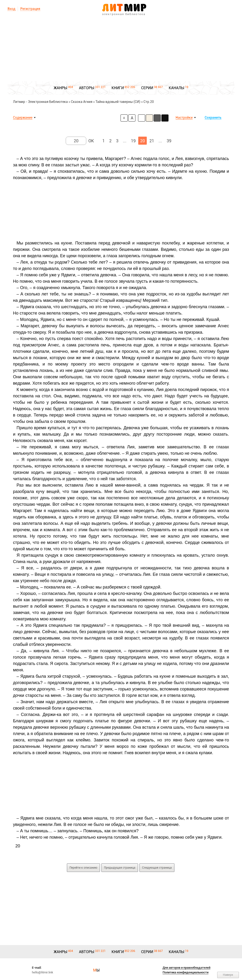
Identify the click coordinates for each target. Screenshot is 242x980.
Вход (11, 9)
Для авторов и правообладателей (186, 968)
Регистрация (30, 9)
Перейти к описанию (83, 868)
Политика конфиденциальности (186, 972)
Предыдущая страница (120, 868)
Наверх (228, 975)
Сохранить (213, 118)
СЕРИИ (147, 88)
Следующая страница (157, 868)
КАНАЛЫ (177, 88)
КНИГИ (118, 88)
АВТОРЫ (87, 88)
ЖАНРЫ (60, 88)
